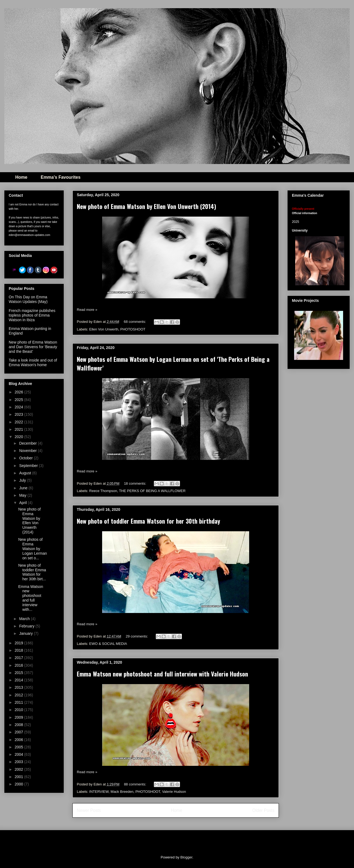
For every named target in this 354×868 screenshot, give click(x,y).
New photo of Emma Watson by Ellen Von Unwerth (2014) (147, 206)
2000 (19, 784)
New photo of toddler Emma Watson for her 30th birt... (32, 572)
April (23, 503)
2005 (19, 747)
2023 (19, 414)
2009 (19, 717)
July (23, 480)
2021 (19, 429)
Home (21, 177)
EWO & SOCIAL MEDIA (108, 644)
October (26, 458)
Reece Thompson (103, 491)
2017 (19, 658)
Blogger (186, 857)
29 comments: (137, 636)
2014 (19, 680)
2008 (19, 725)
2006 (19, 740)
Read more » (87, 310)
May (23, 495)
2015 (19, 673)
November (28, 451)
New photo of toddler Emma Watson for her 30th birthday (148, 521)
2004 (19, 754)
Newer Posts (89, 810)
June (24, 488)
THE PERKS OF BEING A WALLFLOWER (152, 491)
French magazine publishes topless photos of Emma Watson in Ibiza (32, 315)
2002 (19, 769)
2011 (19, 702)
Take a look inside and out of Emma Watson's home (33, 362)
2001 (19, 777)
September (29, 466)
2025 (19, 400)
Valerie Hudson (174, 792)
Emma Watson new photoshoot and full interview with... (31, 598)
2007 (19, 732)
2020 (19, 437)
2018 (19, 650)
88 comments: (135, 784)
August (25, 473)
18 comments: (135, 483)
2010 (19, 710)
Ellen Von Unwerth (104, 329)
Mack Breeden (122, 792)
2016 (19, 665)
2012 (19, 695)
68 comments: (135, 322)
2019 (19, 643)
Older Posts (263, 810)
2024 (19, 407)
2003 (19, 762)
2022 (19, 422)
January (26, 633)
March (25, 619)
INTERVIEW (99, 792)
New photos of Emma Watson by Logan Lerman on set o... (33, 549)
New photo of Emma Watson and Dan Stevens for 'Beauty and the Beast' (33, 347)
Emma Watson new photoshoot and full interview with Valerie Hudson (162, 674)
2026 (19, 392)
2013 (19, 687)
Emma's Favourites (60, 177)
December (28, 443)
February (27, 626)
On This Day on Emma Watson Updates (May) (28, 299)
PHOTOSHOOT (133, 329)
